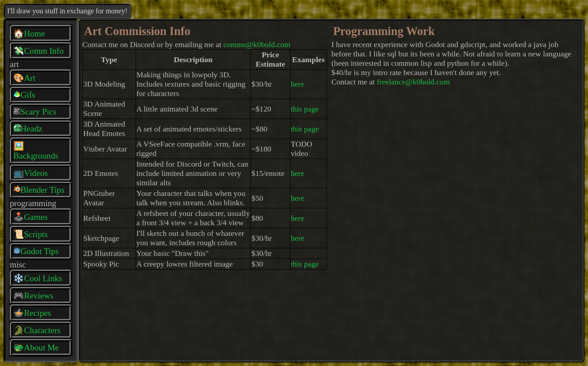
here (298, 84)
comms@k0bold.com (257, 44)
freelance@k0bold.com (413, 82)
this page (305, 109)
